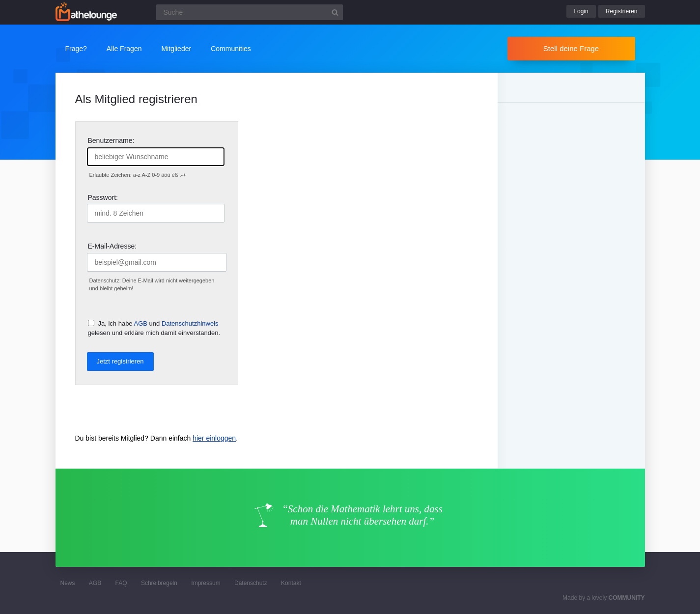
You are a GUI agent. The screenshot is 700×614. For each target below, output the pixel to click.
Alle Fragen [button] (124, 49)
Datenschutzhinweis (190, 323)
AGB (141, 323)
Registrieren (622, 11)
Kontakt (291, 583)
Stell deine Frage (571, 48)
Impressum (206, 583)
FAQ (121, 583)
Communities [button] (231, 49)
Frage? (76, 49)
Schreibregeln (159, 583)
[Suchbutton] (335, 12)
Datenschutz (251, 583)
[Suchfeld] (250, 12)
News (68, 583)
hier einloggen (214, 438)
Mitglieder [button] (176, 49)
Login (581, 11)
